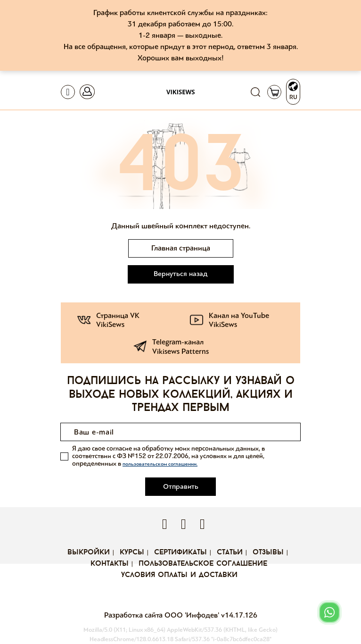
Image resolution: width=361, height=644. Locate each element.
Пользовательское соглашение (203, 564)
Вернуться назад (180, 274)
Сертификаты (180, 552)
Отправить (181, 486)
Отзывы (268, 552)
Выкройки (89, 552)
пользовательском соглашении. (160, 464)
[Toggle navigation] (68, 92)
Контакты (110, 564)
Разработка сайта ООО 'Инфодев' (163, 615)
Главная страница (181, 248)
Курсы (132, 552)
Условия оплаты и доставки (179, 575)
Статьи (230, 552)
